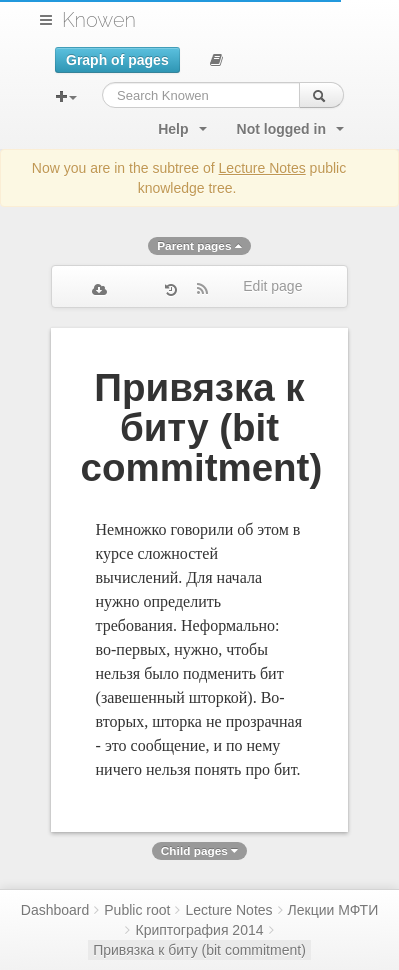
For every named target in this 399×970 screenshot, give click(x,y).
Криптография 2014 (199, 930)
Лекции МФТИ (333, 910)
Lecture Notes (262, 168)
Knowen (99, 20)
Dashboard (55, 910)
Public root (137, 910)
